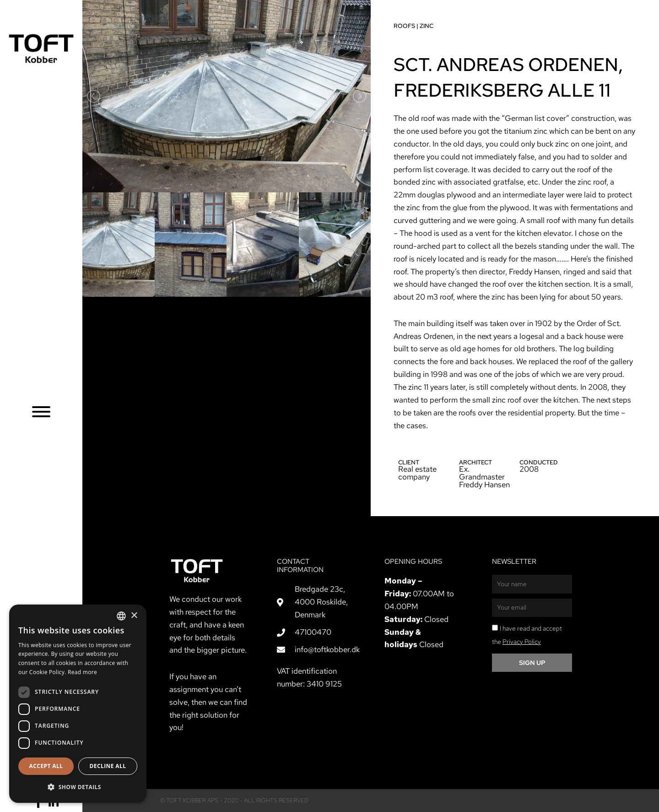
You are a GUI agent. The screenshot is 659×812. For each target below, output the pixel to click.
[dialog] (78, 704)
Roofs (398, 26)
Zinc (421, 26)
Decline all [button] (108, 766)
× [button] (134, 616)
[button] (78, 787)
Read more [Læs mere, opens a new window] (82, 672)
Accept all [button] (46, 766)
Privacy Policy (522, 642)
